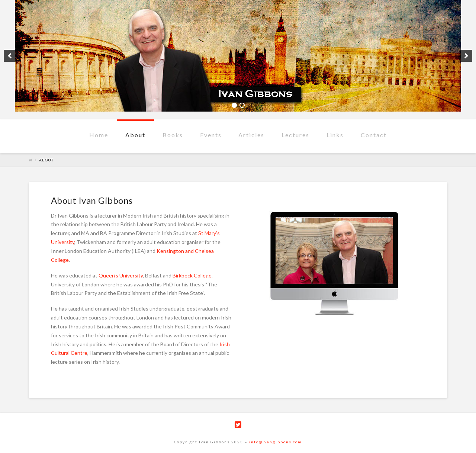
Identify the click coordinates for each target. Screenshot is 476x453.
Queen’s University (121, 275)
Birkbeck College (192, 275)
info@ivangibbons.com (276, 442)
